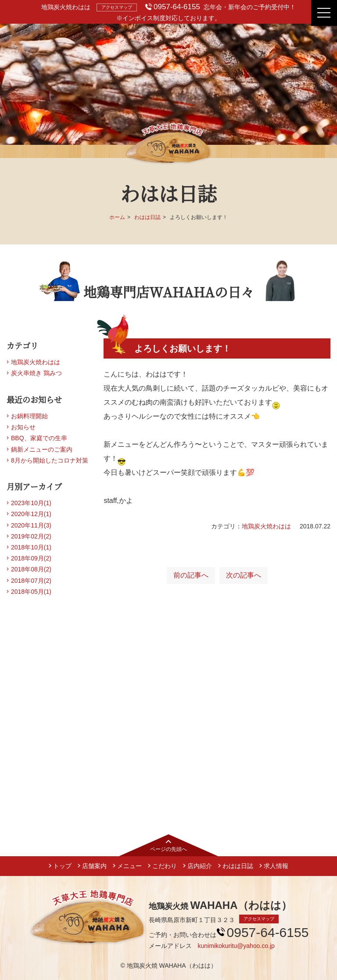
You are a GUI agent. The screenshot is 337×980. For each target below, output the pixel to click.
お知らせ (23, 427)
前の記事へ (191, 575)
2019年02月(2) (31, 536)
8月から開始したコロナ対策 (50, 460)
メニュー (129, 866)
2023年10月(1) (31, 503)
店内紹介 (200, 866)
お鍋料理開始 (29, 416)
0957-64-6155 (177, 7)
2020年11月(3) (31, 525)
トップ (62, 866)
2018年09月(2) (31, 558)
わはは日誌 (147, 217)
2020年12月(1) (31, 514)
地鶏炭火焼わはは (266, 526)
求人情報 (276, 866)
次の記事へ (244, 575)
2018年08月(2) (31, 569)
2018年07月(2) (31, 581)
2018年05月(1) (31, 592)
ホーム (117, 217)
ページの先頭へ (168, 849)
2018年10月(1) (31, 547)
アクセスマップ (117, 7)
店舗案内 (94, 866)
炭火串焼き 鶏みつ (36, 373)
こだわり (165, 866)
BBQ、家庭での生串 (39, 438)
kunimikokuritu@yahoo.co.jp (236, 946)
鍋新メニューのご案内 (42, 449)
